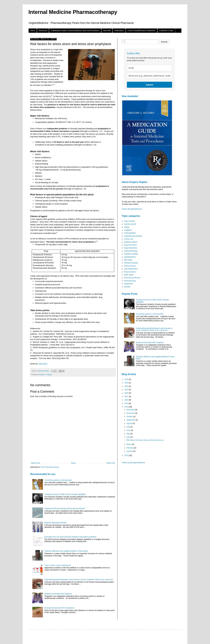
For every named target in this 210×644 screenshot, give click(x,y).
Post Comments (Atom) (50, 467)
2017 (127, 397)
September (131, 420)
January (130, 451)
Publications (119, 31)
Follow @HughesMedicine (132, 209)
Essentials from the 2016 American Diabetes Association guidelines (70, 537)
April (129, 437)
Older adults (129, 275)
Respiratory (128, 284)
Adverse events (130, 224)
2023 (127, 390)
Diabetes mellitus (131, 242)
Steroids (127, 287)
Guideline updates (131, 254)
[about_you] (149, 76)
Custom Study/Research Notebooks (142, 31)
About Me (107, 31)
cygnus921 (43, 364)
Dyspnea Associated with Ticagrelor (58, 594)
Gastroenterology (43, 371)
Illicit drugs (128, 260)
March (129, 444)
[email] (149, 68)
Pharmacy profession (132, 278)
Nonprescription (130, 272)
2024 (127, 386)
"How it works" (130, 221)
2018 (127, 393)
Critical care (129, 239)
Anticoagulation (130, 233)
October (130, 417)
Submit (150, 85)
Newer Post (35, 463)
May (128, 434)
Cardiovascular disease (133, 236)
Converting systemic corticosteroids (58, 480)
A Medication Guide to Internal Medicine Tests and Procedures (75, 31)
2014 (127, 407)
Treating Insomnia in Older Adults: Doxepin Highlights (65, 494)
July (128, 427)
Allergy (127, 227)
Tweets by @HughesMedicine (133, 463)
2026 (127, 379)
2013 (127, 455)
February (130, 448)
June (129, 430)
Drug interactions (131, 248)
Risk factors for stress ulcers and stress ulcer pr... (145, 440)
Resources (43, 31)
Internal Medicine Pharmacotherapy (73, 12)
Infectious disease (131, 263)
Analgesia (128, 230)
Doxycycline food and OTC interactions (59, 608)
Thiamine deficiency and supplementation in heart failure (66, 551)
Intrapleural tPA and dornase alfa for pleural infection (65, 509)
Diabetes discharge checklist (55, 523)
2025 (127, 383)
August (130, 423)
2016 (127, 400)
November (131, 413)
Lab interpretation (131, 269)
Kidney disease (130, 266)
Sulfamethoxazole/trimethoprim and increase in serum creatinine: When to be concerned (79, 580)
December (131, 410)
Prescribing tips (130, 281)
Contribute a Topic (166, 31)
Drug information (130, 245)
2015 (127, 403)
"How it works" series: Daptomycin (58, 565)
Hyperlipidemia (130, 257)
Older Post (111, 463)
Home (33, 31)
